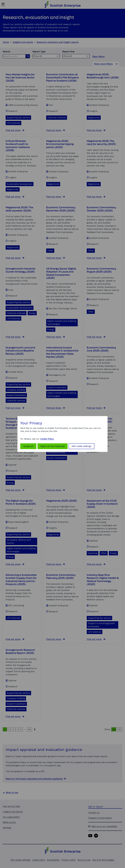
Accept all (28, 446)
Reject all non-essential (53, 446)
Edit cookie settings (82, 446)
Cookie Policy (47, 439)
